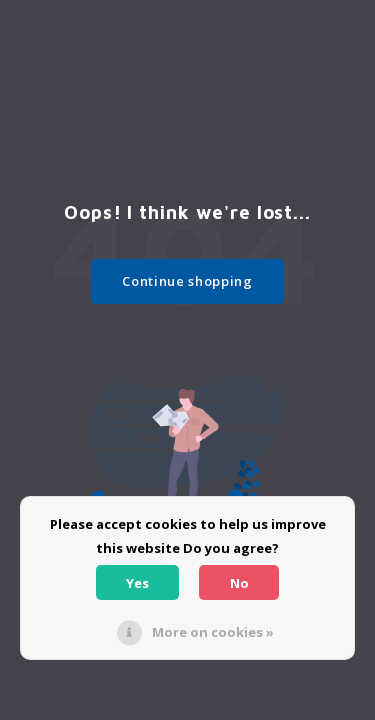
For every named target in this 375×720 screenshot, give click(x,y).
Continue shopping (187, 281)
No (239, 583)
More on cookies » (213, 632)
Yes (137, 583)
